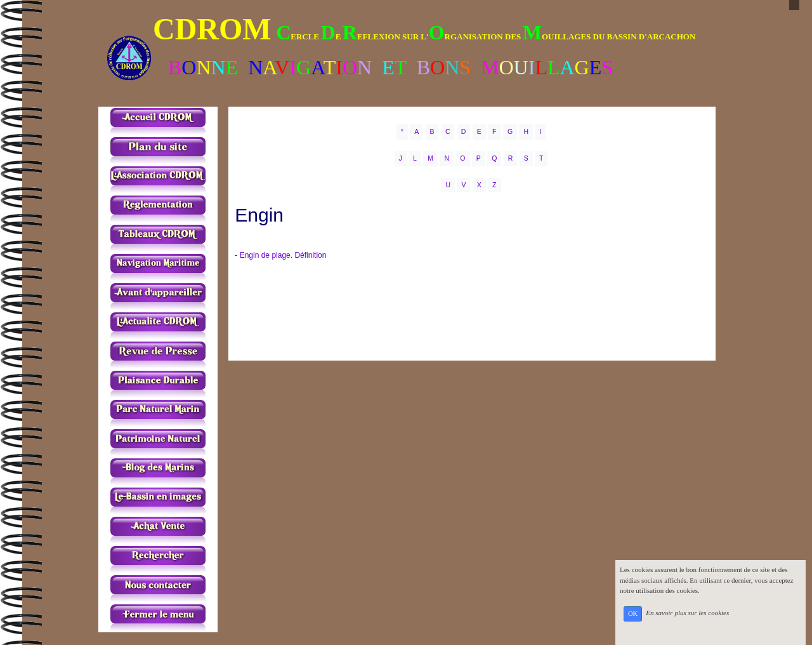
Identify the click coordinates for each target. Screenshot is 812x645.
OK (633, 614)
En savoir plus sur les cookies (687, 613)
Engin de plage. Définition (283, 255)
